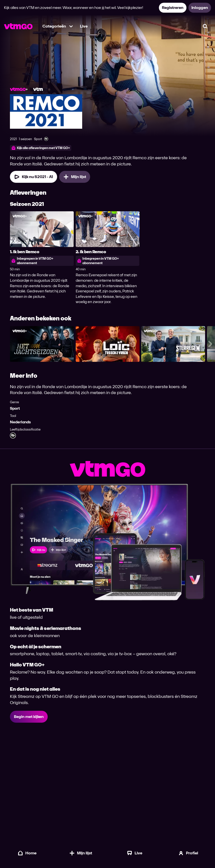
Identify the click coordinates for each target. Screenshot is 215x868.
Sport (15, 411)
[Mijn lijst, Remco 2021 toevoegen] (75, 180)
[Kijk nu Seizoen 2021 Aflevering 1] (34, 180)
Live (84, 26)
